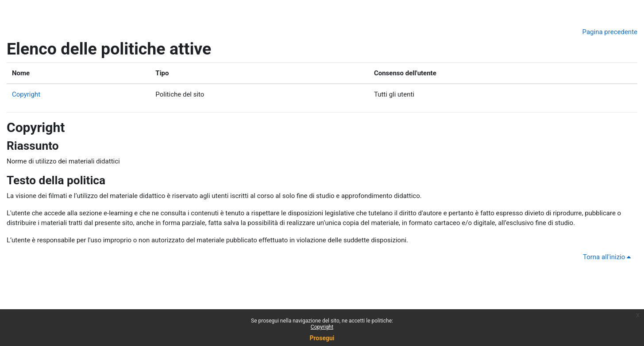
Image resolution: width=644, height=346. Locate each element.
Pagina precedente (610, 32)
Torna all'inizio (608, 257)
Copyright (26, 94)
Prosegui (322, 338)
